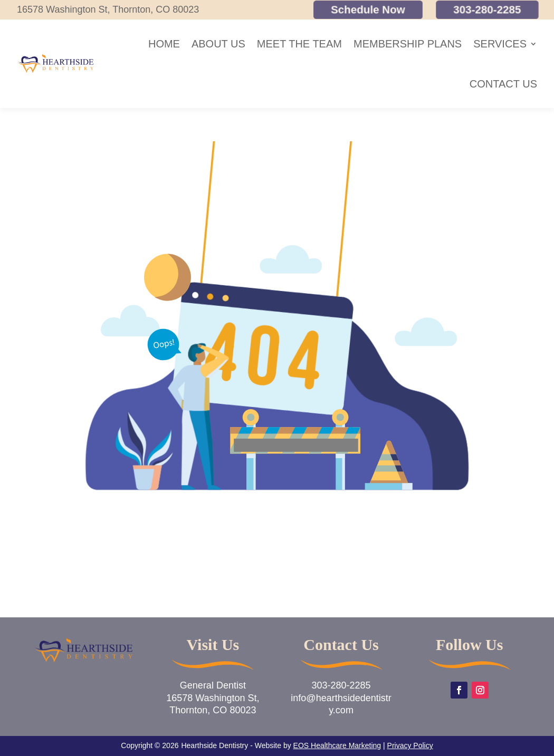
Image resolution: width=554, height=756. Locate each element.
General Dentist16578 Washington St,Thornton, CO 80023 (213, 698)
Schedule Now (368, 10)
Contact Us (503, 84)
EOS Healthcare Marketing (337, 745)
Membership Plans (408, 44)
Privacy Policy (410, 745)
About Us (218, 44)
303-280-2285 (487, 10)
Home (164, 44)
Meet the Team (299, 44)
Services (500, 44)
